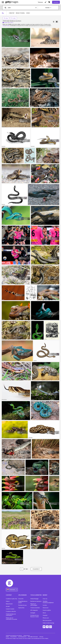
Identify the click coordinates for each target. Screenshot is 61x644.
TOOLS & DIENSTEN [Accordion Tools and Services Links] (36, 595)
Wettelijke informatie (33, 637)
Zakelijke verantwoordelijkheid (48, 602)
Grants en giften (47, 610)
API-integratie (34, 610)
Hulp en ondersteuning (48, 623)
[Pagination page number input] (21, 569)
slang (6, 18)
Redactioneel (9, 604)
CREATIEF (12, 13)
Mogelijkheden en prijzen (23, 602)
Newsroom (46, 608)
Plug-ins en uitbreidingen (34, 604)
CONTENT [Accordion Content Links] (9, 595)
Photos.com (46, 618)
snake (14, 18)
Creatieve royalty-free (11, 599)
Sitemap (42, 637)
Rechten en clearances (36, 601)
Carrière (45, 605)
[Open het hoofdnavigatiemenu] (3, 2)
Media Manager (34, 599)
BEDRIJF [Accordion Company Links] (45, 595)
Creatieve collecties (11, 611)
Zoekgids (33, 613)
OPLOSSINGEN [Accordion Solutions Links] (22, 595)
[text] (21, 8)
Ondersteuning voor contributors (11, 615)
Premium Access (22, 605)
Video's (8, 601)
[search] (6, 8)
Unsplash (45, 615)
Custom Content (10, 609)
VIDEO (28, 13)
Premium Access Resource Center (35, 616)
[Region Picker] (12, 590)
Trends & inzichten (35, 608)
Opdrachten (21, 608)
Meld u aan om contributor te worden (11, 619)
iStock (44, 613)
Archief (8, 606)
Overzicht (21, 599)
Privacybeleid (13, 637)
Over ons (45, 599)
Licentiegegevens (22, 637)
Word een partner (47, 620)
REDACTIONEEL (20, 13)
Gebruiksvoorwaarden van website (14, 635)
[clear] (37, 8)
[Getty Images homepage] (12, 2)
